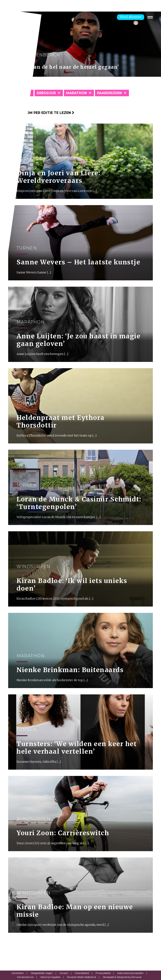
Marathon (76, 93)
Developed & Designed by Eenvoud (122, 977)
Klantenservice (25, 977)
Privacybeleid (103, 973)
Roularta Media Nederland (82, 977)
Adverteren (18, 973)
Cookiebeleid (82, 973)
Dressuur (46, 93)
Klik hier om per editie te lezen (41, 113)
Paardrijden (109, 93)
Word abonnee (131, 17)
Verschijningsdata (50, 977)
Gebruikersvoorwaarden (130, 973)
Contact (64, 973)
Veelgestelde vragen (42, 973)
